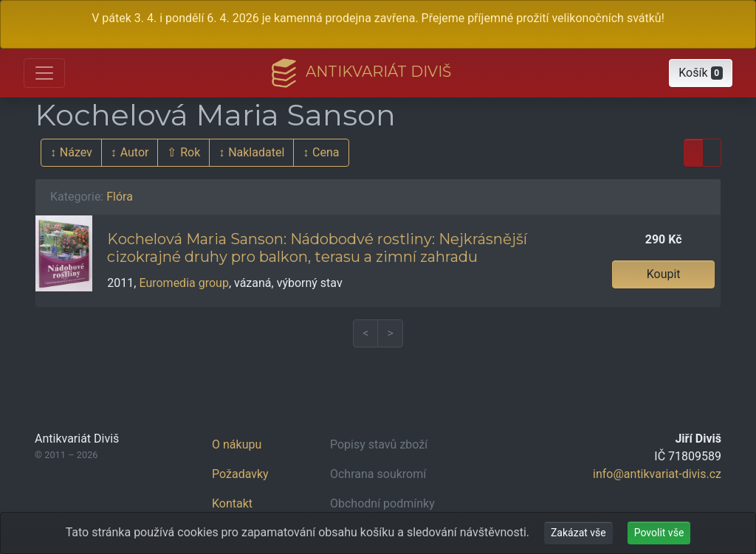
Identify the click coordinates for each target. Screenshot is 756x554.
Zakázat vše (578, 533)
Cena (326, 152)
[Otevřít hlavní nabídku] (44, 73)
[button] (701, 73)
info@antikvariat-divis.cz (657, 474)
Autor (135, 152)
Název (76, 152)
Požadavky (240, 474)
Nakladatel (256, 152)
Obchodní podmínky (382, 503)
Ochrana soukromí (378, 474)
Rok (190, 152)
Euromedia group (183, 283)
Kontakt (232, 503)
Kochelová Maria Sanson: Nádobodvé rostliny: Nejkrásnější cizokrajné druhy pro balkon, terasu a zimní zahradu (317, 248)
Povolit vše (659, 533)
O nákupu (237, 444)
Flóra (120, 197)
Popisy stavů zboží (379, 444)
